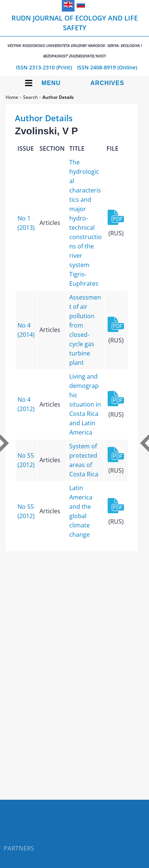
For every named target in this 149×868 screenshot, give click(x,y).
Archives (107, 83)
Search (30, 97)
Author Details (58, 97)
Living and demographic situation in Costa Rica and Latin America (85, 404)
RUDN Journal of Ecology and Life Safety (74, 36)
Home (12, 97)
